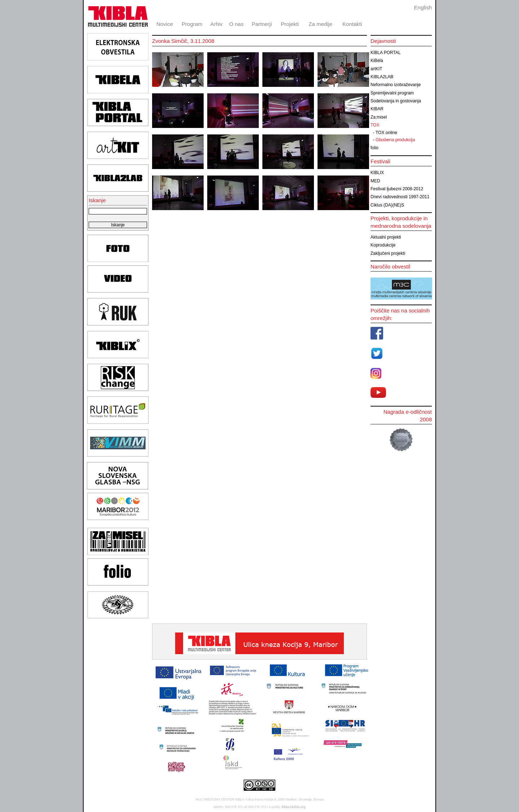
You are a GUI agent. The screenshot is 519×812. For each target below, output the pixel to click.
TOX (375, 125)
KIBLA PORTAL (386, 53)
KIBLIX (377, 173)
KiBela (377, 61)
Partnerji (262, 24)
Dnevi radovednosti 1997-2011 (400, 197)
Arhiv (216, 24)
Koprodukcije (383, 245)
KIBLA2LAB (382, 77)
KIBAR (377, 109)
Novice (165, 24)
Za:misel (379, 117)
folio (374, 148)
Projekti (290, 24)
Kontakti (352, 24)
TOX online (386, 133)
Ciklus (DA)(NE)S (387, 205)
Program (192, 24)
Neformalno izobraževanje (396, 85)
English (423, 7)
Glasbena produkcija (395, 140)
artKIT (376, 69)
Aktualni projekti (386, 237)
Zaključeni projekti (388, 253)
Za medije (320, 24)
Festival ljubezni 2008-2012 (397, 189)
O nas (236, 24)
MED (375, 181)
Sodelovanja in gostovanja (396, 101)
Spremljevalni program (392, 93)
